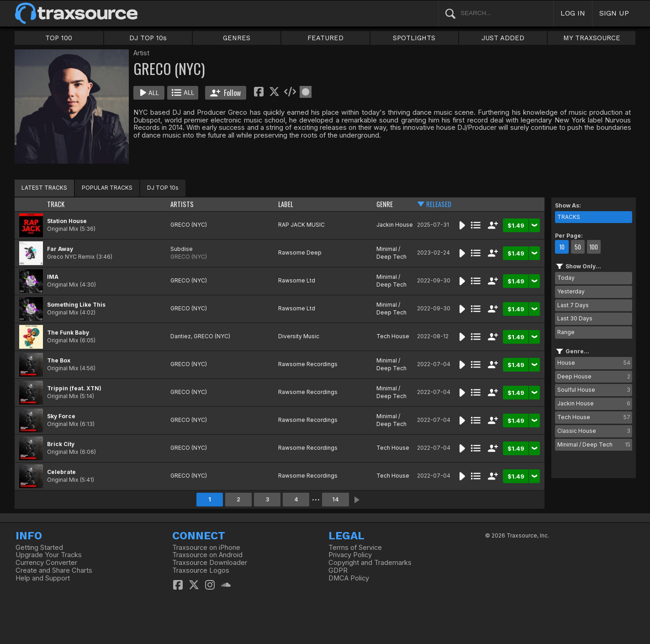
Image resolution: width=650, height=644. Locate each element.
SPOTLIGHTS (414, 38)
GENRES (237, 38)
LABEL (286, 204)
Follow (225, 93)
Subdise (182, 249)
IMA (53, 277)
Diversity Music (299, 336)
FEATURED (325, 38)
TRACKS (569, 217)
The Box (59, 360)
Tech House (393, 336)
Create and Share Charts (54, 570)
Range (566, 332)
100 (594, 247)
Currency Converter (46, 563)
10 (562, 247)
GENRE (385, 204)
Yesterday (571, 291)
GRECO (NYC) (189, 225)
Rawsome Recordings (308, 364)
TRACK (56, 204)
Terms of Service (355, 548)
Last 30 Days (575, 318)
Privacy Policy (350, 555)
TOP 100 (59, 38)
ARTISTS (182, 204)
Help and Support (43, 578)
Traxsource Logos (201, 570)
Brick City (61, 444)
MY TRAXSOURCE (592, 38)
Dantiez (181, 336)
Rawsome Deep (300, 253)
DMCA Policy (349, 578)
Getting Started (39, 548)
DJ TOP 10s (148, 38)
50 (578, 247)
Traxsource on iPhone (206, 548)
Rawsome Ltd (297, 280)
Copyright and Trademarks (370, 563)
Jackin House (395, 225)
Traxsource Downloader (210, 563)
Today (566, 278)
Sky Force (61, 416)
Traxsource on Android (207, 555)
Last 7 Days (573, 305)
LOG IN (573, 13)
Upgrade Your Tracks (49, 555)
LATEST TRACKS (44, 188)
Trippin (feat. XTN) (74, 388)
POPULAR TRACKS (107, 188)
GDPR (338, 570)
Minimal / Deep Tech (391, 253)
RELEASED (439, 204)
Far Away (60, 249)
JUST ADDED (503, 38)
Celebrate (61, 472)
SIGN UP (614, 13)
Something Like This (76, 305)
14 (335, 499)
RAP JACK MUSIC (301, 225)
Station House (67, 221)
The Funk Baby (68, 333)
